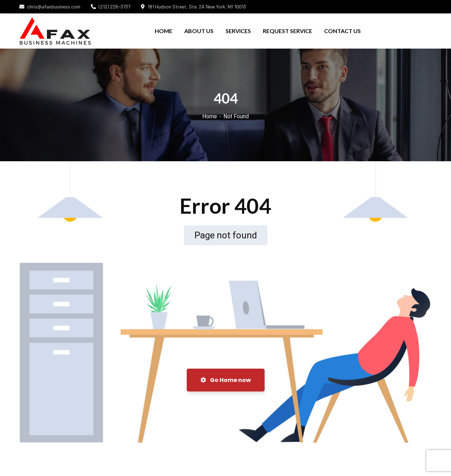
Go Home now (226, 380)
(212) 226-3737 (111, 7)
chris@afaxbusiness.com (50, 7)
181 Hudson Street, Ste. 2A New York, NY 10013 (193, 7)
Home (210, 116)
